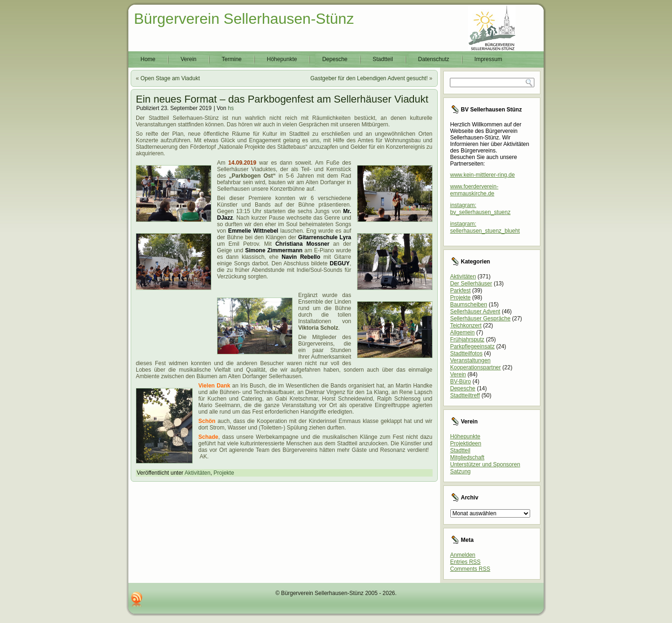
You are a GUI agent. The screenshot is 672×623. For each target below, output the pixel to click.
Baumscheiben (469, 305)
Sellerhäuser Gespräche (480, 318)
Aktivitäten (198, 473)
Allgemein (463, 332)
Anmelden (463, 555)
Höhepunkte (282, 59)
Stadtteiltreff (465, 395)
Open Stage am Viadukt (170, 78)
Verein (189, 59)
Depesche (335, 59)
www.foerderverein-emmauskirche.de (474, 190)
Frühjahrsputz (467, 339)
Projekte (224, 473)
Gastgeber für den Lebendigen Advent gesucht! (369, 78)
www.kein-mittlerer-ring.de (483, 175)
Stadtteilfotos (466, 353)
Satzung (461, 471)
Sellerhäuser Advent (475, 311)
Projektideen (466, 443)
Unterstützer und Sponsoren (485, 464)
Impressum (488, 59)
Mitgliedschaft (467, 457)
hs (231, 108)
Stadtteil (383, 59)
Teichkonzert (466, 325)
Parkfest (461, 291)
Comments (470, 569)
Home (148, 59)
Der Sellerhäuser (471, 284)
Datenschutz (434, 59)
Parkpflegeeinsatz (472, 346)
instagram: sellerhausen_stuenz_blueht (485, 227)
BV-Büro (461, 381)
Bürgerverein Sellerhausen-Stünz (244, 19)
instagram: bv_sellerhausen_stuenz (480, 209)
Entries (465, 562)
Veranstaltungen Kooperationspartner (476, 364)
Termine (232, 59)
